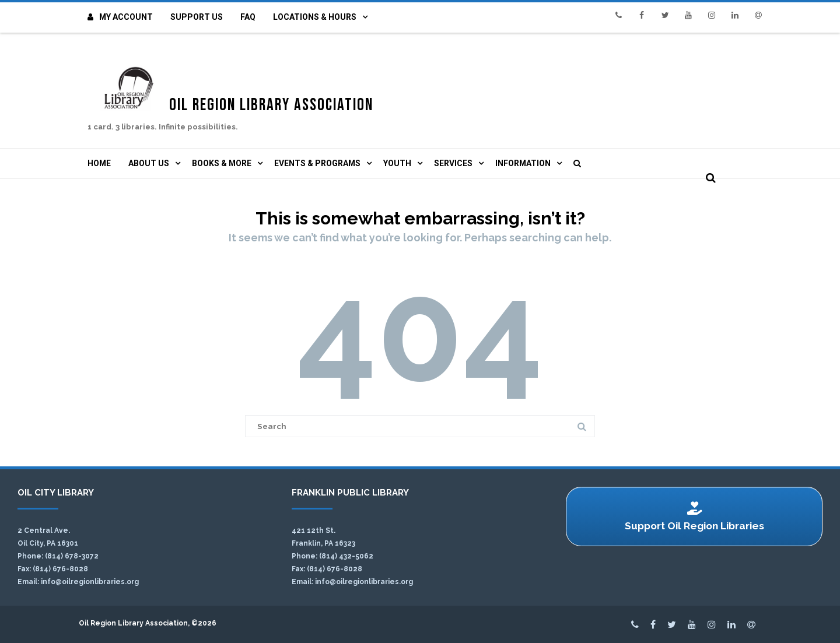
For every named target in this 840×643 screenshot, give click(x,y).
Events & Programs (317, 163)
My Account (120, 17)
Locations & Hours (315, 17)
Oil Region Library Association (287, 101)
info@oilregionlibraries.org (90, 582)
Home (99, 163)
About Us (149, 163)
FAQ (248, 17)
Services (453, 163)
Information (523, 163)
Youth (397, 163)
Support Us (197, 17)
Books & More (222, 163)
